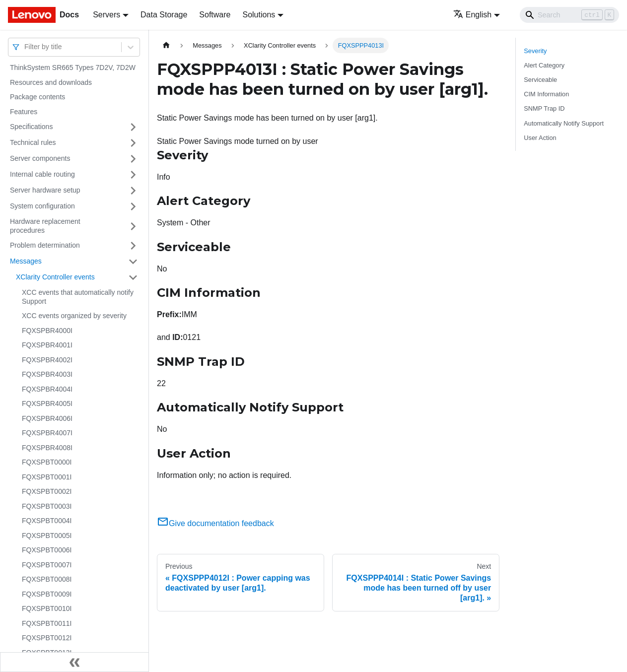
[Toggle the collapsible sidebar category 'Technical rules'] (133, 143)
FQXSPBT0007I (47, 565)
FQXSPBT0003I (47, 506)
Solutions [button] (259, 15)
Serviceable (540, 80)
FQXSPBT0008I (47, 579)
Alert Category (544, 65)
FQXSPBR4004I (47, 389)
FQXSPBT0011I (47, 623)
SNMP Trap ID (544, 108)
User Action (540, 138)
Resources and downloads (51, 82)
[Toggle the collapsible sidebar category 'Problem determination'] (133, 246)
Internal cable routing (42, 174)
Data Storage (164, 15)
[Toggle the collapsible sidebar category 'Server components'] (133, 159)
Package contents (37, 97)
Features (24, 112)
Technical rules (33, 142)
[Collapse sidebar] (74, 662)
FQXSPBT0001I (47, 477)
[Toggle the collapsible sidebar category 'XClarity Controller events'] (133, 277)
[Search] (569, 15)
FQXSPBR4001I (47, 345)
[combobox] (25, 47)
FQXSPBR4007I (47, 433)
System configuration (42, 206)
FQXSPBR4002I (47, 360)
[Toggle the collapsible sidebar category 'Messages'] (133, 262)
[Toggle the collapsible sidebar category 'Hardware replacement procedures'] (133, 226)
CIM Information (546, 94)
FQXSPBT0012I (47, 638)
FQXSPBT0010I (47, 608)
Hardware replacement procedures (45, 226)
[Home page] (166, 45)
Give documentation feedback (215, 523)
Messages (26, 261)
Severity (535, 51)
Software (215, 15)
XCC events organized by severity (74, 316)
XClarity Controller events (55, 277)
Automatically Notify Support (564, 123)
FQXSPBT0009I (47, 594)
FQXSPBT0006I (47, 550)
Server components (40, 158)
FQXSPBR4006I (47, 418)
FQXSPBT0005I (47, 536)
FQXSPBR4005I (47, 403)
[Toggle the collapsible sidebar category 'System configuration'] (133, 206)
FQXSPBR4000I (47, 331)
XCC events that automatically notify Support (78, 297)
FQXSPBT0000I (47, 462)
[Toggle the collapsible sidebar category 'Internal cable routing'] (133, 175)
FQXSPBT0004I (47, 521)
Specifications (31, 127)
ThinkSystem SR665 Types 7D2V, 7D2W (73, 67)
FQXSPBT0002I (47, 491)
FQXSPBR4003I (47, 374)
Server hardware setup (45, 190)
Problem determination (45, 245)
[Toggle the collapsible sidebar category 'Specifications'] (133, 127)
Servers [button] (106, 15)
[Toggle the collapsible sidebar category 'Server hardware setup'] (133, 191)
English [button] (472, 15)
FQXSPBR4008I (47, 448)
